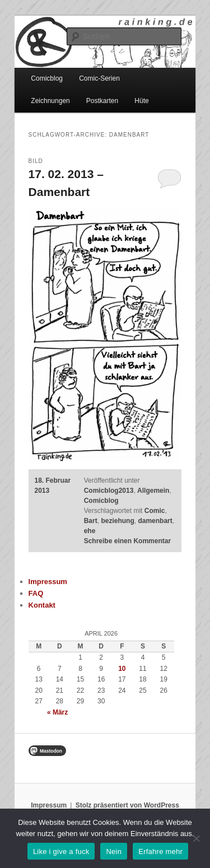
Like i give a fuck (61, 851)
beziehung (117, 521)
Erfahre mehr (160, 851)
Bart (91, 521)
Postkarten (102, 101)
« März (57, 712)
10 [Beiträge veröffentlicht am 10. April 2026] (122, 669)
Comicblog (47, 78)
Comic (155, 511)
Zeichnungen (50, 101)
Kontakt (42, 605)
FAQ (36, 593)
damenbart (155, 521)
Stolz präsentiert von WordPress (127, 805)
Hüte (141, 101)
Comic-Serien (99, 78)
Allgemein (153, 491)
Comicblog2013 (109, 491)
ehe (90, 531)
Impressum (48, 582)
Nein (114, 851)
